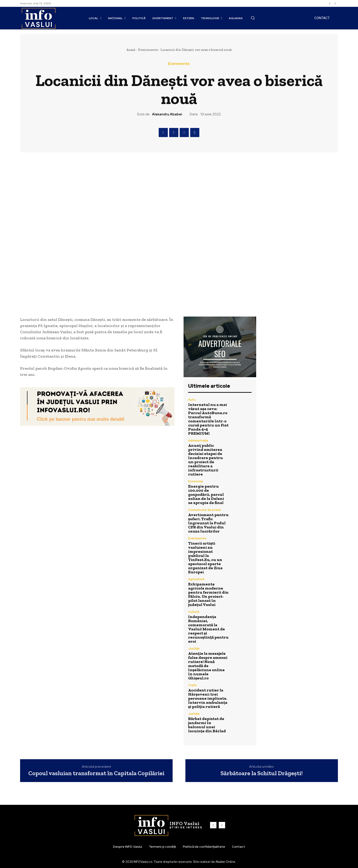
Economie (196, 481)
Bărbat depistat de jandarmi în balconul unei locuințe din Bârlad (207, 725)
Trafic (192, 685)
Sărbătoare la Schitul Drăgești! (262, 773)
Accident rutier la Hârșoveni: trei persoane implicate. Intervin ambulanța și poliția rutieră (208, 698)
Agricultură (196, 579)
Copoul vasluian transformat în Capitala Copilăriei (96, 773)
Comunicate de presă (204, 510)
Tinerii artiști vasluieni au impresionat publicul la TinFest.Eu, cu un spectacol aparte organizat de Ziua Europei (205, 558)
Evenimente (148, 50)
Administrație (198, 440)
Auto (192, 400)
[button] (253, 18)
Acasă (131, 50)
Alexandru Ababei (167, 114)
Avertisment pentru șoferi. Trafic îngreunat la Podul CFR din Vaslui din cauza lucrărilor (208, 523)
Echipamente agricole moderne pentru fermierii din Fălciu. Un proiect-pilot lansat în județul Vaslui (208, 594)
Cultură (194, 612)
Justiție (194, 648)
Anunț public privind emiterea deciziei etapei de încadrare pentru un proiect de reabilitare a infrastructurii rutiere (205, 460)
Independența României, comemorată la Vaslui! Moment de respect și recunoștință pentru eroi (208, 629)
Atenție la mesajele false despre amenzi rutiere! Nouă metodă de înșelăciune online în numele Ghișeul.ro (208, 666)
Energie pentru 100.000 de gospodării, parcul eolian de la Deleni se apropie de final (206, 494)
